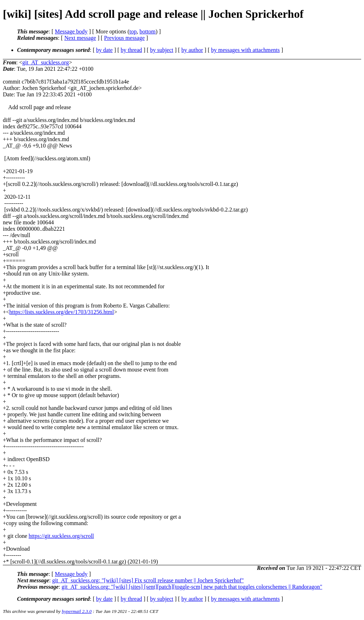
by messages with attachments (245, 50)
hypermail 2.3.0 (77, 611)
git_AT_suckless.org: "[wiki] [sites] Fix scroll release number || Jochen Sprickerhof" (148, 580)
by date (104, 50)
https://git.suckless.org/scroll (61, 536)
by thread (132, 50)
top (133, 31)
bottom (147, 31)
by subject (162, 50)
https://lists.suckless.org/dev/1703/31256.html (61, 312)
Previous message (124, 38)
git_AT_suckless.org (46, 62)
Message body (71, 31)
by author (192, 50)
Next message (80, 38)
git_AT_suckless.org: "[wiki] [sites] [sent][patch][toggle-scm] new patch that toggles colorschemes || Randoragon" (192, 587)
